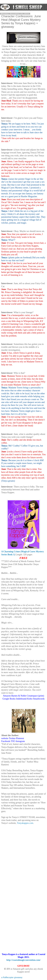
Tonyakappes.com (25, 823)
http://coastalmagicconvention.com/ (23, 960)
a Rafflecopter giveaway (12, 977)
